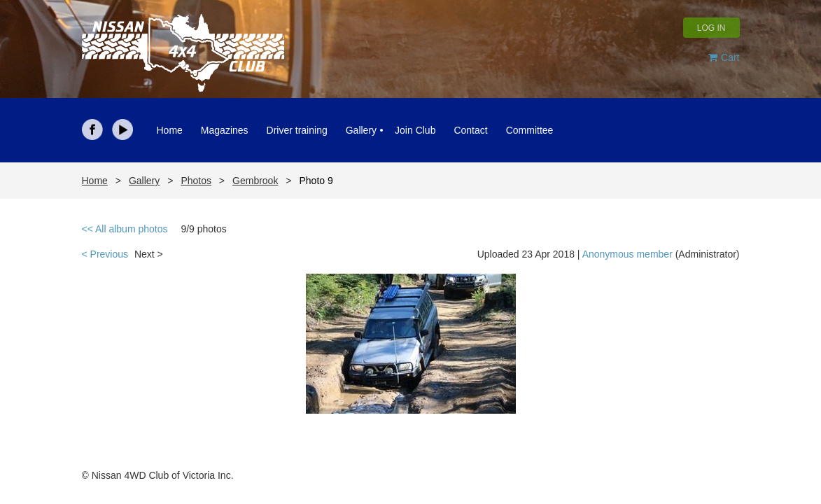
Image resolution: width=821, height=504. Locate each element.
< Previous (105, 254)
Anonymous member (627, 254)
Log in (711, 28)
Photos (196, 181)
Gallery (144, 181)
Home (95, 181)
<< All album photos (125, 229)
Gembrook (255, 181)
